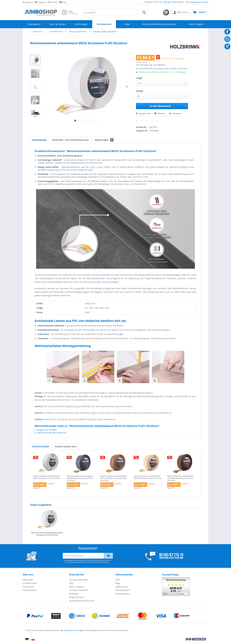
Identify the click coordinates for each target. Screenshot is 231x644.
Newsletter (28, 580)
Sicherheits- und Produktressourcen (70, 140)
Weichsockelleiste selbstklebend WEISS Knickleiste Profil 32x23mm (47, 534)
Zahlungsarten (123, 594)
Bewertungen (104, 140)
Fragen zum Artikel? (46, 430)
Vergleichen (143, 113)
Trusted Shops (30, 583)
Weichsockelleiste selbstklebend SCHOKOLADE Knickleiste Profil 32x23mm (180, 478)
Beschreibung (39, 140)
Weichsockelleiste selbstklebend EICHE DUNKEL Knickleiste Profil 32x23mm (113, 478)
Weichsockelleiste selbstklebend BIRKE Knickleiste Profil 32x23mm (47, 477)
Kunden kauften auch (66, 446)
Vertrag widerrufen (79, 580)
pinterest (53, 2)
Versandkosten (123, 590)
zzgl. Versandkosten (157, 65)
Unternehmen (30, 590)
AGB (118, 580)
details (37, 488)
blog (63, 2)
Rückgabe (74, 594)
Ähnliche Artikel (41, 446)
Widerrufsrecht (77, 597)
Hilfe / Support (76, 587)
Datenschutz (122, 587)
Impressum (28, 587)
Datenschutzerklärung (97, 560)
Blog (118, 583)
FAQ (71, 583)
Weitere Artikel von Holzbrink (50, 433)
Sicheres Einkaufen (79, 590)
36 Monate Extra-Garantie (82, 601)
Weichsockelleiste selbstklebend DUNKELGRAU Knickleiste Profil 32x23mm (80, 478)
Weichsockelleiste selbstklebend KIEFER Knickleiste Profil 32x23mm (148, 477)
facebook (28, 2)
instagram (40, 2)
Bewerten (175, 113)
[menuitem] (166, 12)
